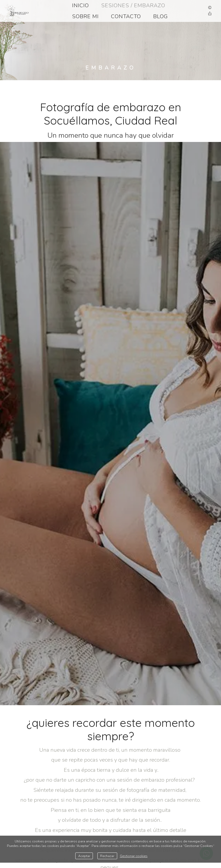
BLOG (161, 16)
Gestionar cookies (134, 856)
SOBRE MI (85, 16)
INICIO (80, 5)
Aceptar (84, 856)
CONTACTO (126, 16)
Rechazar (107, 856)
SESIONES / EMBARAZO (133, 5)
